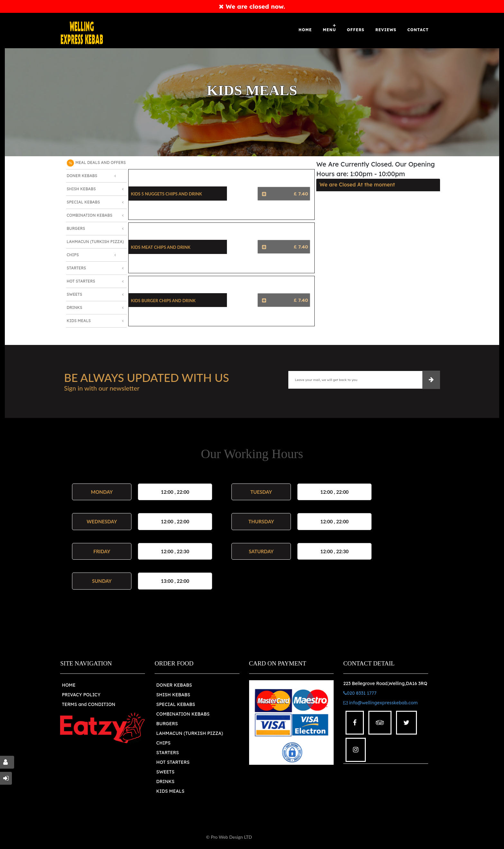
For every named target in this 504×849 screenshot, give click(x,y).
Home (305, 30)
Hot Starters (81, 281)
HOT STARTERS (173, 762)
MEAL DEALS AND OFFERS (96, 163)
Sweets (74, 294)
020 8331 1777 (360, 693)
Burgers (76, 228)
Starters (76, 268)
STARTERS (167, 753)
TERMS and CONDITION (88, 704)
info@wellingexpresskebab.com (380, 703)
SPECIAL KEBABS (176, 704)
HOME (68, 685)
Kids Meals (79, 321)
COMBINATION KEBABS (183, 714)
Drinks (74, 307)
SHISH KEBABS (173, 695)
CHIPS (163, 743)
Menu (329, 30)
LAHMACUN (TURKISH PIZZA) (190, 733)
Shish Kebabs (81, 189)
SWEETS (165, 772)
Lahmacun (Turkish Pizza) (95, 242)
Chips (73, 255)
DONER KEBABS (174, 685)
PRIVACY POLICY (81, 695)
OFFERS (355, 30)
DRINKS (165, 781)
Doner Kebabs (82, 176)
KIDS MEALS (170, 791)
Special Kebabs (83, 202)
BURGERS (167, 724)
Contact (418, 30)
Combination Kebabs (89, 215)
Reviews (386, 30)
